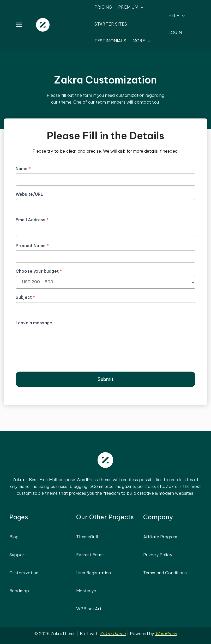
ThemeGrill (87, 537)
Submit (105, 379)
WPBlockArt (89, 609)
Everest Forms (90, 555)
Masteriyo (86, 591)
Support (18, 555)
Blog (14, 537)
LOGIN (175, 32)
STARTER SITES (111, 24)
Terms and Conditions (165, 573)
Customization (24, 573)
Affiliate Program (160, 537)
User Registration (94, 573)
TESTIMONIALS (110, 41)
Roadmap (19, 591)
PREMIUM (131, 7)
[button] (141, 7)
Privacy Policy (158, 555)
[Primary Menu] (19, 25)
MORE (141, 41)
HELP (177, 16)
